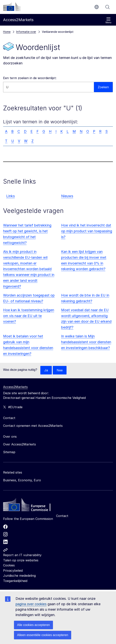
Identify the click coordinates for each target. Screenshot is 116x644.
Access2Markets (15, 387)
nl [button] (97, 7)
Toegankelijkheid (15, 581)
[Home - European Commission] (31, 506)
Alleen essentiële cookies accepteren (43, 635)
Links (10, 196)
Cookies (9, 565)
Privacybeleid (13, 571)
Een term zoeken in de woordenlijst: (30, 78)
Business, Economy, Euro (22, 480)
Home (7, 32)
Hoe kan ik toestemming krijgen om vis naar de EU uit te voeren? (29, 316)
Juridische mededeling (19, 576)
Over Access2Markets (19, 444)
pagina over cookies (31, 604)
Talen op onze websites (21, 560)
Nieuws (67, 196)
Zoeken (107, 7)
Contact (62, 516)
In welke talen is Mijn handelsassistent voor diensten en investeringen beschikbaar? (86, 342)
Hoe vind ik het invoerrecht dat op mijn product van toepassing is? (87, 231)
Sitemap (9, 452)
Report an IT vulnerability (22, 555)
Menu (108, 20)
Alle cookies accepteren (33, 625)
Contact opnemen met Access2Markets (33, 426)
